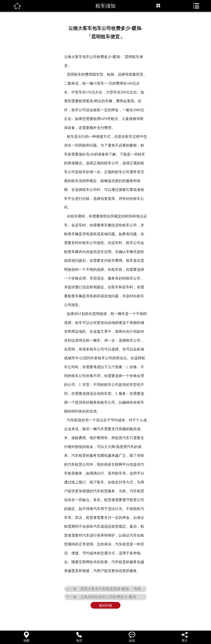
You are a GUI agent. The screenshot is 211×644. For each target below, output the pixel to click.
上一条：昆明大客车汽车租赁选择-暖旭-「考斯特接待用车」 (106, 589)
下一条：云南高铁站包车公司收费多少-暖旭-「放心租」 (106, 597)
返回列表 (105, 606)
